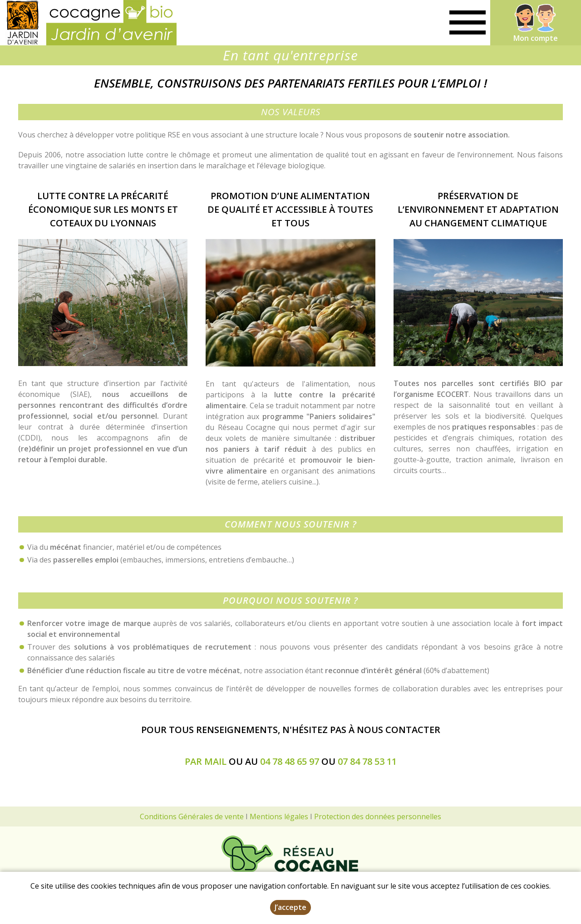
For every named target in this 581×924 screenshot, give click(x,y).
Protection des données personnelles (378, 816)
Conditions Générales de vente (192, 816)
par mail (206, 761)
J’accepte (290, 907)
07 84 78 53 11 (367, 761)
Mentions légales (279, 816)
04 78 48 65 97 (290, 761)
